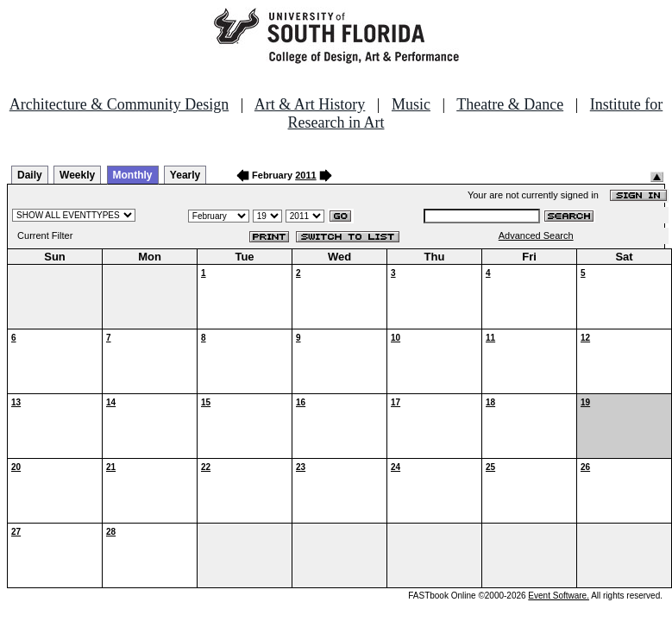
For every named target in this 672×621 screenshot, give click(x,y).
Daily (30, 175)
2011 (305, 175)
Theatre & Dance (510, 104)
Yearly (185, 175)
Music (411, 104)
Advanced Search (536, 235)
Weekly (77, 175)
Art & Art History (310, 104)
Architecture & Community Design (119, 104)
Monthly (133, 175)
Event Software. (559, 596)
